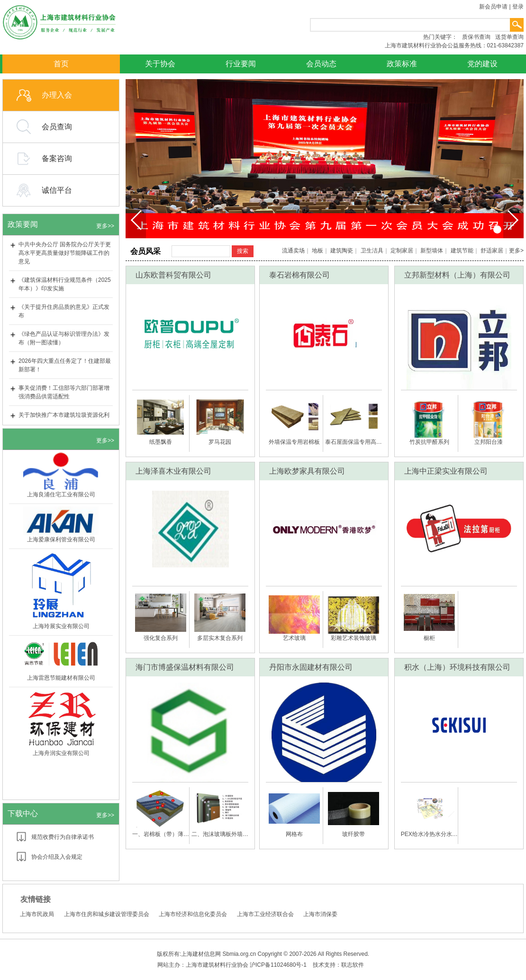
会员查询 (57, 127)
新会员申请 (493, 7)
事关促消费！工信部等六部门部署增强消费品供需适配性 (64, 392)
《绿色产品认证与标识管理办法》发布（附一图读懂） (64, 338)
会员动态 (321, 64)
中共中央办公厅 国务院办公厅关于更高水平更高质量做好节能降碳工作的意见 (65, 253)
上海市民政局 (37, 914)
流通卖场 (293, 251)
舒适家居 (492, 251)
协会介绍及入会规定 (57, 857)
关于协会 (160, 64)
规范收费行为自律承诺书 (63, 837)
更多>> (105, 226)
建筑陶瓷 (342, 251)
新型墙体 (432, 251)
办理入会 (57, 95)
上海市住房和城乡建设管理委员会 (107, 914)
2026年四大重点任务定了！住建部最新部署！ (65, 365)
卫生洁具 (372, 251)
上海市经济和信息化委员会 (193, 914)
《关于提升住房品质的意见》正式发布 (64, 311)
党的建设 (482, 64)
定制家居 (402, 251)
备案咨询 (57, 158)
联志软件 (353, 965)
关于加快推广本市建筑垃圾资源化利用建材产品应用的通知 (64, 419)
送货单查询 (509, 37)
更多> (516, 251)
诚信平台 (57, 190)
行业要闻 (241, 64)
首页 (61, 64)
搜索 (243, 251)
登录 (518, 7)
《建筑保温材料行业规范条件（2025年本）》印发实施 (65, 284)
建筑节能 (462, 251)
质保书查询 (476, 37)
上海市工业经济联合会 (265, 914)
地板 (317, 251)
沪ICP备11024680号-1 (278, 965)
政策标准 (402, 64)
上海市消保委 (320, 914)
